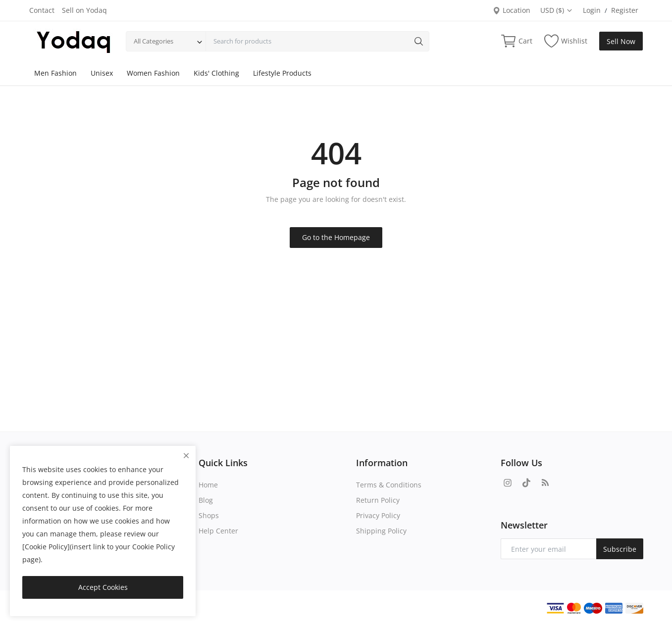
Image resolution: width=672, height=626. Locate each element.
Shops (209, 515)
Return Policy (378, 500)
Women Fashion (153, 73)
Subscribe (620, 549)
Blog (206, 500)
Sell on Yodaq (84, 10)
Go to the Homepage (336, 237)
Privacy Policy (378, 515)
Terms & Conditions (389, 485)
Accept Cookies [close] (103, 587)
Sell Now (621, 41)
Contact (42, 10)
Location (511, 10)
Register (625, 10)
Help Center (218, 531)
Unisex (102, 73)
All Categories (154, 41)
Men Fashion (55, 73)
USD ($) (557, 10)
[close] (186, 456)
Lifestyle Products (282, 73)
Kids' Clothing (216, 73)
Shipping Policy (381, 531)
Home (208, 485)
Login (592, 10)
